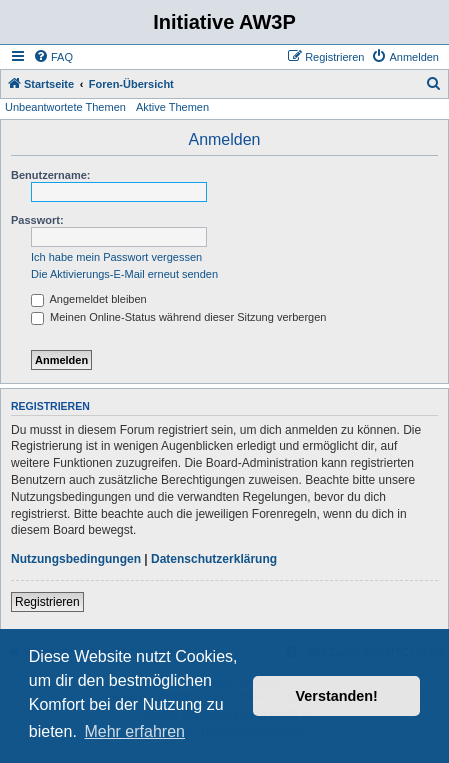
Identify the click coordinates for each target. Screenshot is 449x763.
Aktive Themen (172, 107)
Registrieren (47, 602)
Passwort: (37, 220)
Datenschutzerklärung (214, 559)
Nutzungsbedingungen (76, 559)
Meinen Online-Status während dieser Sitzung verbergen (178, 317)
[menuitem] (53, 57)
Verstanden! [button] (337, 696)
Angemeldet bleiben (89, 299)
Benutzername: (50, 175)
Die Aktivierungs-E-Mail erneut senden (124, 274)
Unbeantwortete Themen (65, 107)
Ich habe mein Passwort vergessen (116, 257)
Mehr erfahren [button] (134, 731)
